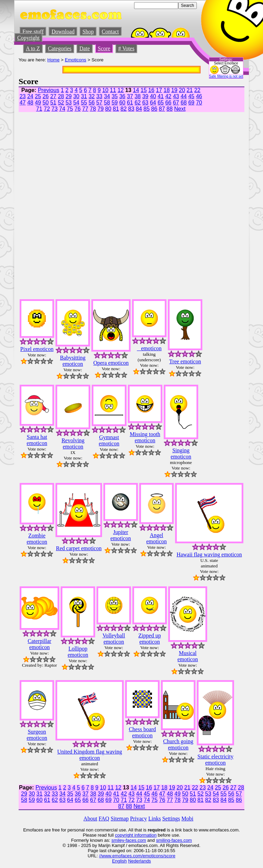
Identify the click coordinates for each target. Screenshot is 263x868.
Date (84, 48)
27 (53, 96)
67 (176, 103)
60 (122, 103)
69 (191, 103)
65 (161, 103)
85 (146, 109)
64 (153, 103)
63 (145, 103)
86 (154, 109)
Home (53, 60)
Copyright (28, 38)
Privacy (138, 819)
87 (162, 109)
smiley (118, 840)
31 (84, 96)
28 (61, 96)
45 (191, 96)
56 (92, 103)
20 (182, 90)
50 (45, 103)
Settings (171, 819)
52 (61, 103)
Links (154, 819)
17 (159, 90)
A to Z (33, 48)
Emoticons (75, 60)
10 (105, 90)
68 (184, 103)
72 (47, 109)
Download (63, 32)
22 (198, 90)
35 (115, 96)
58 (107, 103)
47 (23, 103)
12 (121, 90)
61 (130, 103)
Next (180, 109)
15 (144, 90)
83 (131, 109)
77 (85, 109)
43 (176, 96)
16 (151, 90)
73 (54, 109)
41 (161, 96)
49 (38, 103)
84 (139, 109)
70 (199, 103)
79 (101, 109)
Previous (49, 90)
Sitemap (120, 819)
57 (99, 103)
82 (124, 109)
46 (199, 96)
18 (167, 90)
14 (136, 90)
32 (92, 96)
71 (39, 109)
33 (99, 96)
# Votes (126, 48)
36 (122, 96)
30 (76, 96)
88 (170, 109)
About (90, 819)
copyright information (136, 835)
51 (53, 103)
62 (138, 103)
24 (30, 96)
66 (168, 103)
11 (113, 90)
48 (30, 103)
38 (138, 96)
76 (78, 109)
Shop (88, 32)
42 (168, 96)
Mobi (187, 819)
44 (184, 96)
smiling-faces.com (174, 840)
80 (108, 109)
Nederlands (139, 861)
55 (84, 103)
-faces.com (135, 840)
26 (45, 96)
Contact (110, 32)
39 (145, 96)
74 (62, 109)
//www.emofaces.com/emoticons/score (137, 856)
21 (190, 90)
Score (104, 48)
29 (69, 96)
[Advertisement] (224, 190)
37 (130, 96)
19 (174, 90)
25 (38, 96)
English (119, 861)
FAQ (104, 819)
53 (69, 103)
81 (116, 109)
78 (93, 109)
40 (153, 96)
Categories (60, 48)
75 (70, 109)
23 (23, 96)
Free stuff (33, 32)
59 (115, 103)
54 (76, 103)
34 (107, 96)
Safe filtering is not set (226, 76)
